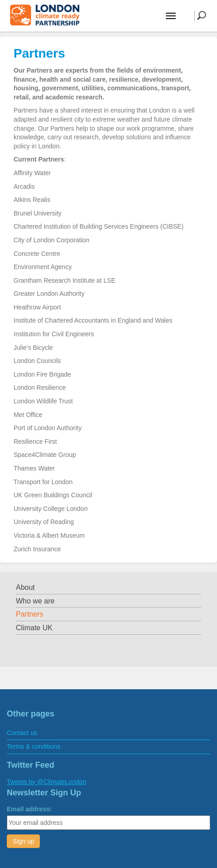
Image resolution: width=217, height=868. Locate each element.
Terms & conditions (34, 746)
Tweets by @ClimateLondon (46, 782)
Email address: (29, 809)
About (25, 587)
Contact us (22, 733)
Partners (29, 614)
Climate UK (34, 628)
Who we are (35, 601)
